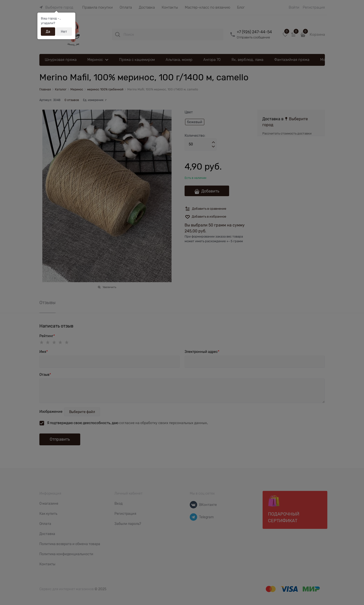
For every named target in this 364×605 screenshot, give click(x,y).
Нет (64, 32)
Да (48, 32)
